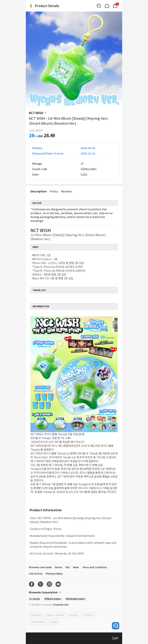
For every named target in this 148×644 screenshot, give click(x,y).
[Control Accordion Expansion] (74, 592)
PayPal (73, 615)
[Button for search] (99, 6)
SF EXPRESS (38, 622)
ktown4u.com (61, 604)
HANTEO (36, 615)
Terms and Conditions (95, 567)
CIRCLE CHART (55, 615)
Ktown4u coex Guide (40, 567)
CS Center (34, 598)
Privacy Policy (54, 573)
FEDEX (54, 622)
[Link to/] (107, 6)
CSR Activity (36, 573)
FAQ (68, 567)
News (76, 567)
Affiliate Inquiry (53, 598)
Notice (59, 567)
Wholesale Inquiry (75, 598)
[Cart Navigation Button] (115, 6)
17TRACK (88, 615)
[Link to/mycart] (115, 6)
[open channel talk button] (116, 626)
